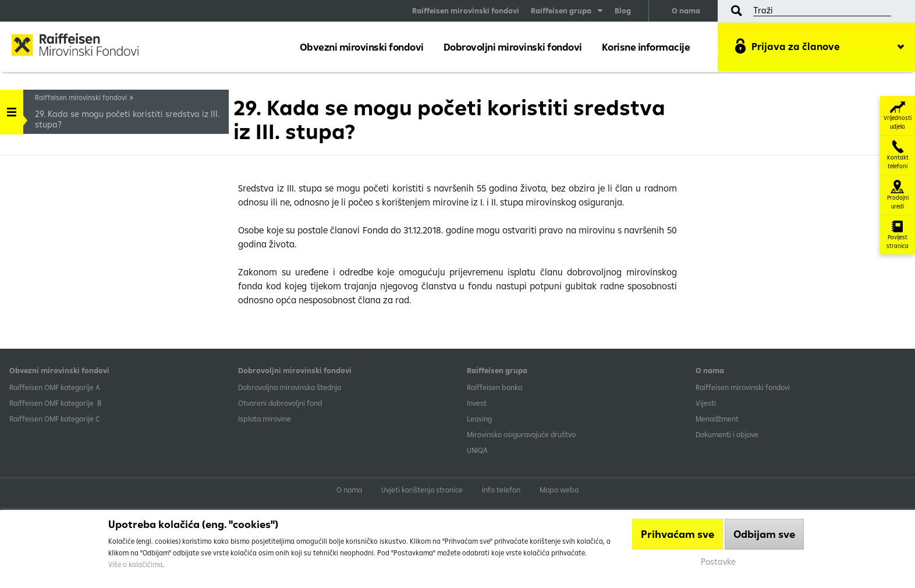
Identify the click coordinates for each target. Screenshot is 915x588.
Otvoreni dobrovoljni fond (280, 403)
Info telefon (501, 490)
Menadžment (717, 419)
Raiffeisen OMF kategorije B (55, 403)
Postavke (718, 562)
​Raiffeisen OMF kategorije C (55, 419)
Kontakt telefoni (898, 155)
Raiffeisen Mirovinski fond (84, 46)
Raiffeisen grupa (561, 10)
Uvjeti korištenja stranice (422, 490)
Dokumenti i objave (727, 434)
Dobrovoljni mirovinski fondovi (513, 47)
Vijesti (706, 403)
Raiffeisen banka (494, 387)
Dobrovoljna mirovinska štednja (290, 387)
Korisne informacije (646, 47)
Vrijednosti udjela (898, 116)
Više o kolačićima (135, 564)
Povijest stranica (898, 235)
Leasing (479, 419)
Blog (623, 10)
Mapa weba (559, 490)
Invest (477, 403)
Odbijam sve (764, 534)
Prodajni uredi (898, 195)
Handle (12, 108)
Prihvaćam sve (678, 534)
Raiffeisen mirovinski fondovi (466, 10)
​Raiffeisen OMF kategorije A (55, 387)
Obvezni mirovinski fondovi (362, 47)
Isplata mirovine (265, 419)
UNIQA (477, 450)
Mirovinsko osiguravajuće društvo (522, 434)
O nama (686, 10)
